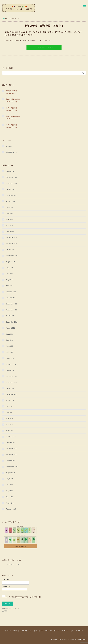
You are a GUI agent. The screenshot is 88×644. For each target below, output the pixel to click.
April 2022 (10, 352)
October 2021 (11, 388)
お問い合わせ (38, 631)
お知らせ (9, 146)
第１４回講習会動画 (13, 99)
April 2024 (10, 226)
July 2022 (9, 334)
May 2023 (9, 280)
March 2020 (10, 503)
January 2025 (11, 171)
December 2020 (12, 449)
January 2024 (11, 232)
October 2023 (11, 250)
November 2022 (12, 310)
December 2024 (12, 177)
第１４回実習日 (11, 108)
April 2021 (10, 424)
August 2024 (10, 201)
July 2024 (9, 207)
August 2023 (10, 262)
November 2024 (12, 183)
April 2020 (10, 497)
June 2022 (10, 340)
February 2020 (11, 509)
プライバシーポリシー (12, 564)
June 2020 (10, 485)
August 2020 (10, 473)
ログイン (65, 631)
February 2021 (11, 437)
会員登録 (5, 611)
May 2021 (9, 418)
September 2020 (12, 467)
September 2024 (12, 195)
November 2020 (12, 455)
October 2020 (11, 461)
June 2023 (10, 274)
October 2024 (11, 189)
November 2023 (12, 244)
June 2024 (10, 213)
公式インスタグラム (77, 631)
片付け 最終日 (11, 91)
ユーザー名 (6, 580)
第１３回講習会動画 (13, 116)
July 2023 (9, 268)
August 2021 (10, 400)
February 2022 (11, 364)
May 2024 (9, 219)
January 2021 (11, 443)
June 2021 (10, 412)
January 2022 (11, 370)
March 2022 (10, 358)
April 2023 (10, 286)
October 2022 (11, 316)
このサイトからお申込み (44, 48)
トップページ (6, 631)
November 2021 (12, 382)
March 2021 (10, 431)
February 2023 (11, 292)
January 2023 (11, 298)
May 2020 (9, 491)
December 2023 (12, 237)
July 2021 (9, 406)
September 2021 (12, 394)
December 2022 (12, 304)
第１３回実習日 (11, 125)
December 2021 (12, 376)
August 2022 (10, 328)
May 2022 (9, 346)
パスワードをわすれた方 (11, 608)
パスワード (6, 587)
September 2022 (12, 322)
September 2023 (12, 256)
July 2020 (9, 479)
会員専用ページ (11, 152)
